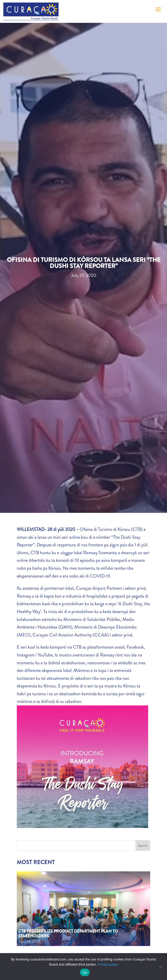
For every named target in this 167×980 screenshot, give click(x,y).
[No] (161, 967)
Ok (85, 973)
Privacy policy (108, 964)
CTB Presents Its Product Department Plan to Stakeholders (68, 934)
